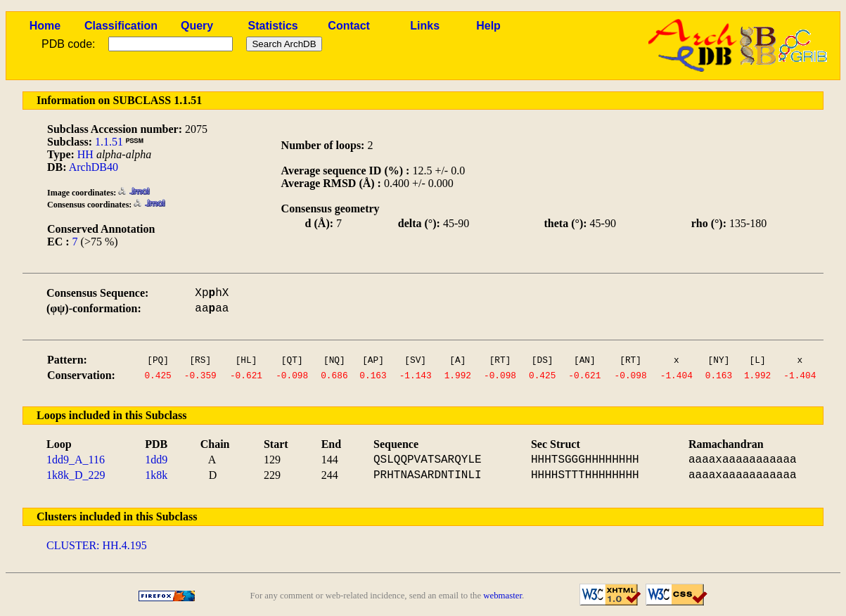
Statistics (273, 26)
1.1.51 (109, 142)
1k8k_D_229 (76, 475)
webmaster (502, 596)
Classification (121, 26)
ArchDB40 (94, 167)
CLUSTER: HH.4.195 (97, 545)
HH (85, 154)
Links (425, 26)
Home (45, 26)
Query (197, 26)
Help (488, 26)
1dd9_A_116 (76, 460)
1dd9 (156, 460)
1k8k (156, 475)
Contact (349, 26)
